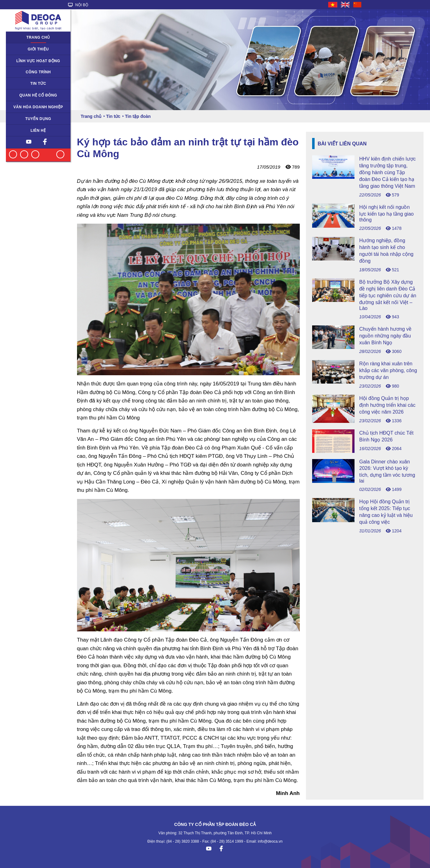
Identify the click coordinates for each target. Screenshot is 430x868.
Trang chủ (38, 37)
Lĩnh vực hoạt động (38, 61)
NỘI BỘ (78, 5)
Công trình (38, 72)
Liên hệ (38, 131)
